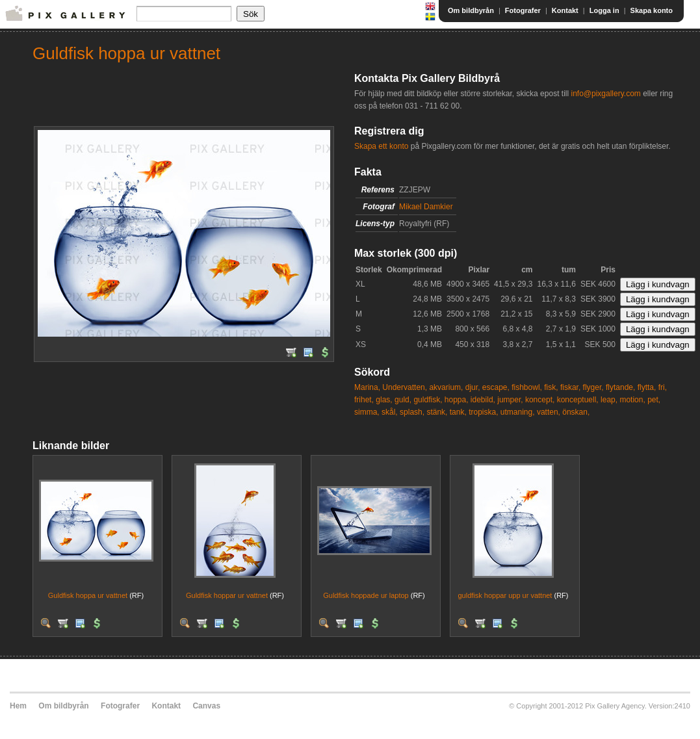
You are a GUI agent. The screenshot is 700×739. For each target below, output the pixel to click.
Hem (18, 706)
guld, (403, 400)
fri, (663, 387)
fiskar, (570, 387)
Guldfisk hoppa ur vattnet (88, 595)
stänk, (437, 412)
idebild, (483, 400)
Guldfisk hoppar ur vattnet (227, 595)
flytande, (620, 387)
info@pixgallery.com (605, 94)
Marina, (367, 387)
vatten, (549, 412)
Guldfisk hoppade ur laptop (366, 595)
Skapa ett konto (381, 146)
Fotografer (523, 10)
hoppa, (457, 400)
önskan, (576, 412)
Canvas (206, 706)
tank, (458, 412)
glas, (384, 400)
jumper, (510, 400)
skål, (390, 412)
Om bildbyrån (471, 10)
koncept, (540, 400)
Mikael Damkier (426, 207)
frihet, (364, 400)
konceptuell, (578, 400)
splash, (412, 412)
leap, (609, 400)
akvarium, (446, 387)
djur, (473, 387)
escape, (496, 387)
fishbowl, (527, 387)
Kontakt (565, 10)
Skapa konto (652, 10)
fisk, (551, 387)
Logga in (604, 10)
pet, (654, 400)
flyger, (593, 387)
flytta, (647, 387)
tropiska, (483, 412)
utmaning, (518, 412)
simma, (367, 412)
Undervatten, (405, 387)
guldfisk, (428, 400)
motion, (632, 400)
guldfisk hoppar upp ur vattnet (505, 595)
